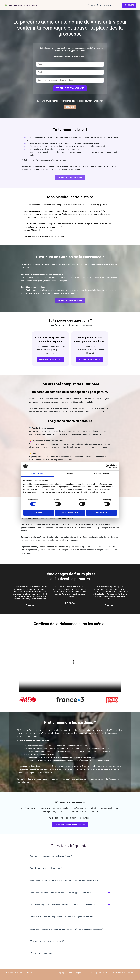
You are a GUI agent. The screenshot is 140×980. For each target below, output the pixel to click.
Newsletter (108, 5)
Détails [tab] (70, 473)
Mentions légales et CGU (78, 973)
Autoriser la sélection (70, 513)
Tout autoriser (101, 513)
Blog (99, 5)
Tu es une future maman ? (114, 973)
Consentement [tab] (37, 473)
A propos (63, 973)
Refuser (39, 513)
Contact (130, 973)
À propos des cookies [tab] (103, 473)
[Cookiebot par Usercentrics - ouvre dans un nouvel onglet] (107, 466)
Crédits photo (96, 973)
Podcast (91, 5)
